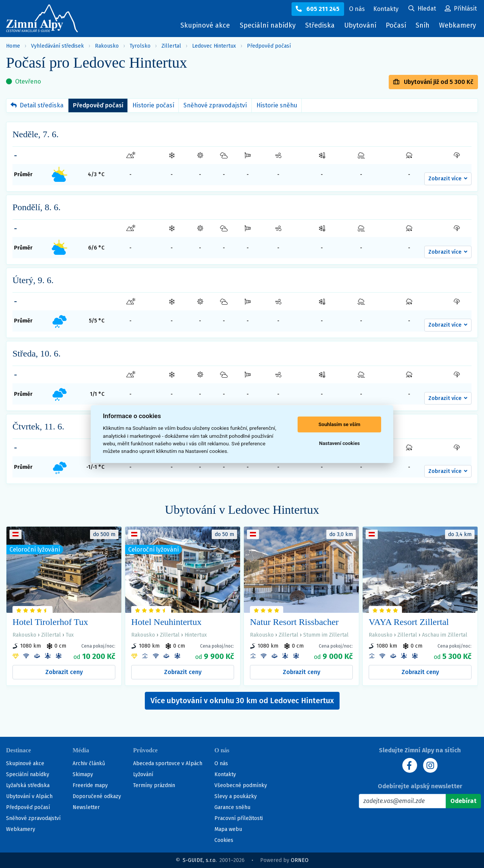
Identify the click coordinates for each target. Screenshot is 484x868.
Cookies (224, 840)
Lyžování (143, 774)
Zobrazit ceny (64, 672)
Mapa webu (228, 829)
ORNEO (300, 860)
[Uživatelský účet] (422, 9)
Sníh (424, 27)
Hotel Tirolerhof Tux (50, 622)
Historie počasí (153, 105)
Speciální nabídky (266, 25)
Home (13, 46)
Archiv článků (89, 763)
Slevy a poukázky (236, 796)
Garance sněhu (232, 807)
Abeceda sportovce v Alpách (168, 763)
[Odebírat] (463, 801)
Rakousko (107, 46)
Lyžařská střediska (28, 785)
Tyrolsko (140, 46)
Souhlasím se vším (339, 424)
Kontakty (225, 774)
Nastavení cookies (340, 443)
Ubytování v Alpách (29, 796)
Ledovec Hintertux (214, 46)
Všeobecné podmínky (241, 785)
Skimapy (83, 774)
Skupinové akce (203, 25)
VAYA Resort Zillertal (409, 622)
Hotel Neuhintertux (166, 622)
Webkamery (458, 25)
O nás (221, 763)
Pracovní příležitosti (239, 818)
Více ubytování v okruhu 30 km (242, 701)
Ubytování (361, 27)
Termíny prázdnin (154, 785)
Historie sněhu (277, 105)
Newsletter (86, 807)
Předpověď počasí (269, 46)
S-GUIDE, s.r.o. (200, 860)
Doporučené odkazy (97, 796)
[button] (448, 179)
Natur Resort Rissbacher (294, 622)
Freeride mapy (90, 785)
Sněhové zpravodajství (215, 105)
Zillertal (171, 46)
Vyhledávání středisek (57, 46)
